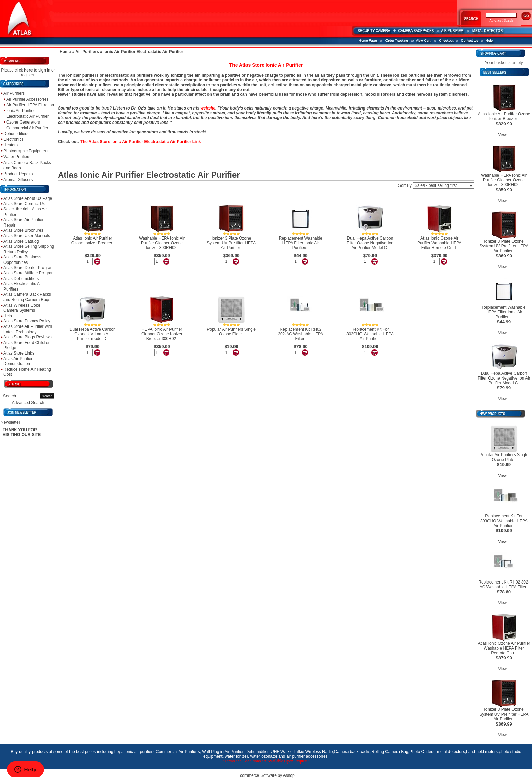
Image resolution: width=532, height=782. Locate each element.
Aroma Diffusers (18, 180)
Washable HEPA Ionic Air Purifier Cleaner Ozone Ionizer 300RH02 (162, 243)
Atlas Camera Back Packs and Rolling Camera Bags (27, 297)
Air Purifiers (14, 93)
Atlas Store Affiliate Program (29, 273)
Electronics (14, 139)
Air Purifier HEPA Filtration (30, 105)
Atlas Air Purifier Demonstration (18, 361)
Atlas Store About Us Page (28, 198)
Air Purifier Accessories (27, 99)
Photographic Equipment (26, 151)
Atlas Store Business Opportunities (22, 260)
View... (504, 134)
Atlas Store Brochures (23, 230)
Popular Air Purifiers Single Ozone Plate (231, 332)
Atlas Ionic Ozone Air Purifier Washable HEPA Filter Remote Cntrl (439, 243)
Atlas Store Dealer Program (29, 268)
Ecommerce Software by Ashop (266, 775)
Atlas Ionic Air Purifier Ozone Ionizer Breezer (92, 241)
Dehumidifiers (16, 134)
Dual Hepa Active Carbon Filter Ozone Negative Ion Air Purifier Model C (370, 243)
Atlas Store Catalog (21, 241)
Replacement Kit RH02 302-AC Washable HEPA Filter (301, 334)
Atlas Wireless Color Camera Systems (22, 308)
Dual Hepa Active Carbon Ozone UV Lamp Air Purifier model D (93, 334)
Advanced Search (28, 403)
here (28, 70)
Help (8, 316)
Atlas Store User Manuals (27, 236)
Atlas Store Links (19, 353)
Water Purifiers (17, 157)
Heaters (11, 145)
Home (65, 52)
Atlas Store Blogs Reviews (28, 337)
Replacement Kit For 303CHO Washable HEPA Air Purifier (370, 334)
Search (47, 396)
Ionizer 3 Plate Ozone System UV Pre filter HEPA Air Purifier (231, 243)
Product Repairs (18, 174)
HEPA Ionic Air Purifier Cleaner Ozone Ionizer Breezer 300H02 (162, 334)
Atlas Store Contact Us (24, 204)
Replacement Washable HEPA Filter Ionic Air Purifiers (301, 243)
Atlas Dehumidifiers (21, 279)
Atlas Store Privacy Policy (27, 321)
